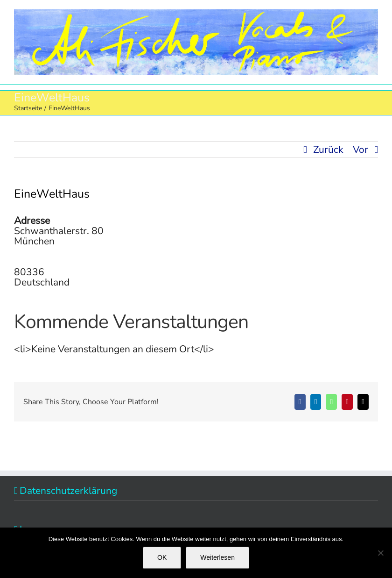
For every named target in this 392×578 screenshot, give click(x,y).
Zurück (328, 150)
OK (162, 557)
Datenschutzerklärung (68, 491)
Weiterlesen (217, 557)
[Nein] (380, 553)
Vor (360, 150)
